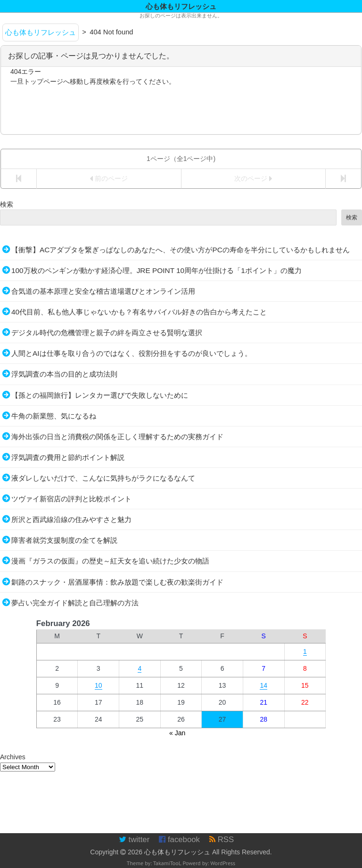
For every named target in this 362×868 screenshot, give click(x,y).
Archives (13, 757)
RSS (222, 840)
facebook (179, 840)
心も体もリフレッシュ (177, 852)
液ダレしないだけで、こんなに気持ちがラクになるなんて (103, 478)
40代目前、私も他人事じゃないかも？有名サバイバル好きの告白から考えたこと (139, 312)
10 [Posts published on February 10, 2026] (99, 685)
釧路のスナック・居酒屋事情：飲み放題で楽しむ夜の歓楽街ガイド (117, 582)
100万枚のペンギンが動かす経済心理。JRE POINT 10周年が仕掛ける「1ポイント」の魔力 (156, 270)
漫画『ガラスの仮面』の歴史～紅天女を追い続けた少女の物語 (110, 561)
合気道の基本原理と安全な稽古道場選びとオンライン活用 (103, 291)
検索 (7, 204)
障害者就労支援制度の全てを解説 (64, 540)
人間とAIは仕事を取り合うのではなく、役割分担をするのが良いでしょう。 (132, 353)
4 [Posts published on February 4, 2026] (140, 668)
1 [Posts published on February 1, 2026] (305, 651)
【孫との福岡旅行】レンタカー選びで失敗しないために (100, 395)
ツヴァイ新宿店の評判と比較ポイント (71, 499)
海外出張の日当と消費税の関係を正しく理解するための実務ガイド (117, 437)
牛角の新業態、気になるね (54, 416)
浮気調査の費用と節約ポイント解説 (68, 457)
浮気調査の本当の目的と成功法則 (64, 374)
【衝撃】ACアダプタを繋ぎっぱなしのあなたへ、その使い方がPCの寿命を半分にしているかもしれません (181, 250)
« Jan (177, 733)
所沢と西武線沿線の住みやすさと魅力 (71, 519)
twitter (134, 840)
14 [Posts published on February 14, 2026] (263, 685)
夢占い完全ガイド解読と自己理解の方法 (75, 603)
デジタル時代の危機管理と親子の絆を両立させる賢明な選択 (107, 333)
